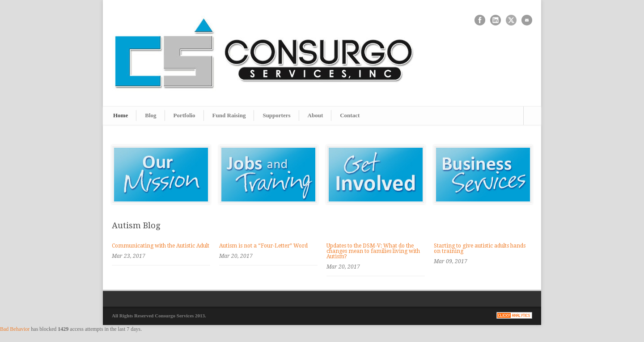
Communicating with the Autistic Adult (161, 246)
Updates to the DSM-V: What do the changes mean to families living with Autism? (373, 251)
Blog (150, 115)
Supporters (276, 115)
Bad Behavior (15, 329)
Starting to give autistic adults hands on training (480, 248)
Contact (350, 115)
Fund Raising (229, 115)
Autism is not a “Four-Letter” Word (263, 246)
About (316, 115)
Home (121, 115)
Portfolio (184, 115)
